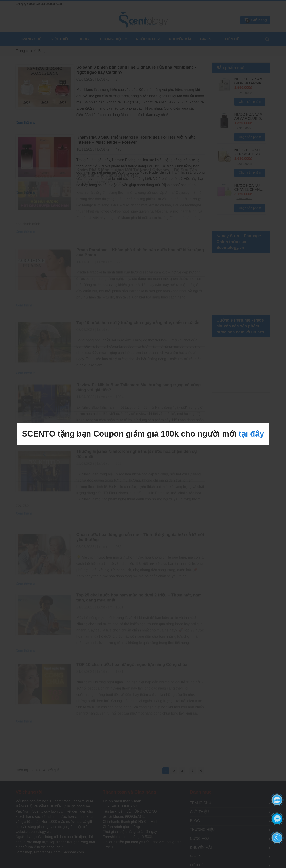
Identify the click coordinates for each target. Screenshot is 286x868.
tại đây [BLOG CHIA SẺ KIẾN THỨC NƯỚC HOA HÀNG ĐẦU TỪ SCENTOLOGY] (251, 434)
